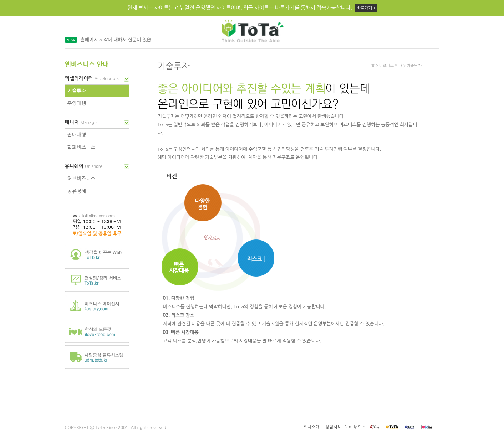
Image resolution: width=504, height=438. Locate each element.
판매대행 (77, 135)
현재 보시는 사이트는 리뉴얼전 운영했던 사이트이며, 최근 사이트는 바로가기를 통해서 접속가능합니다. (252, 8)
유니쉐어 (84, 166)
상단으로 (167, 376)
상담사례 (333, 427)
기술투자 (77, 91)
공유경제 (77, 191)
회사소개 (312, 427)
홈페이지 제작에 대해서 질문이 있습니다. (120, 40)
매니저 (82, 122)
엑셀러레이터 (93, 78)
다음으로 (189, 376)
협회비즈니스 (82, 147)
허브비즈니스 (82, 179)
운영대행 (77, 103)
